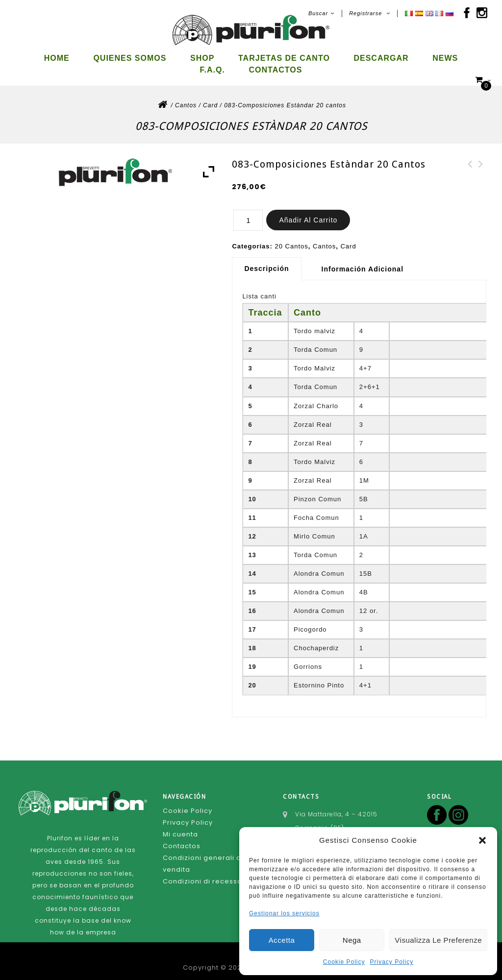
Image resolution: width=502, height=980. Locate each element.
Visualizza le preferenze (438, 940)
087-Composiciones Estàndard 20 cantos (470, 168)
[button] (482, 840)
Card (210, 97)
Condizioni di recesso (202, 873)
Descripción (266, 260)
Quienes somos (130, 58)
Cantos (186, 97)
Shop (202, 58)
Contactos (276, 70)
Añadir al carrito (308, 212)
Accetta (282, 940)
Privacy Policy (392, 962)
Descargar (381, 58)
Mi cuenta (180, 826)
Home (57, 58)
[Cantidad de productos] (248, 212)
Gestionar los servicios (284, 913)
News (445, 58)
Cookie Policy (344, 962)
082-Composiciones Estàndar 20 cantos (481, 168)
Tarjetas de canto (284, 58)
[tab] (270, 260)
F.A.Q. (213, 70)
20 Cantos (292, 238)
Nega (352, 940)
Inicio (162, 99)
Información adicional (363, 261)
